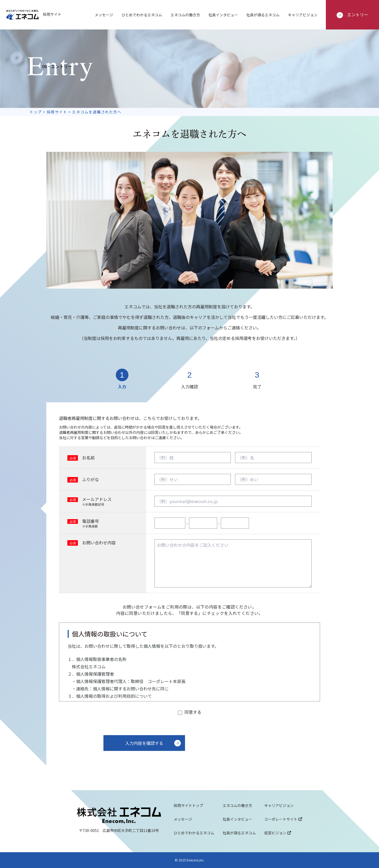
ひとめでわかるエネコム (142, 15)
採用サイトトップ (188, 805)
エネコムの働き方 (185, 15)
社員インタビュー (223, 15)
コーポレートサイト (283, 819)
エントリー (352, 15)
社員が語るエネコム (263, 15)
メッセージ (104, 15)
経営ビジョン (278, 833)
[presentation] (280, 751)
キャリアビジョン (303, 15)
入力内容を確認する (144, 743)
